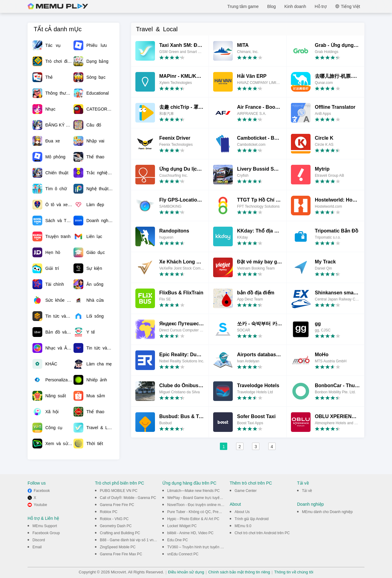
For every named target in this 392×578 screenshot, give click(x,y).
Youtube (40, 505)
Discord (39, 540)
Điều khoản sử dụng (186, 572)
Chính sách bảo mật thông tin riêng (239, 572)
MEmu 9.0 (243, 526)
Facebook (42, 491)
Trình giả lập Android (252, 519)
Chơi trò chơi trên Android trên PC (262, 533)
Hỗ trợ (321, 6)
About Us (242, 512)
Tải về (307, 491)
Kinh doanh (295, 6)
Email (37, 547)
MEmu (58, 6)
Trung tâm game (243, 6)
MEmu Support (45, 526)
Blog (272, 6)
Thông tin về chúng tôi (294, 572)
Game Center (246, 491)
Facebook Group (46, 533)
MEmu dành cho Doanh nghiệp (327, 512)
